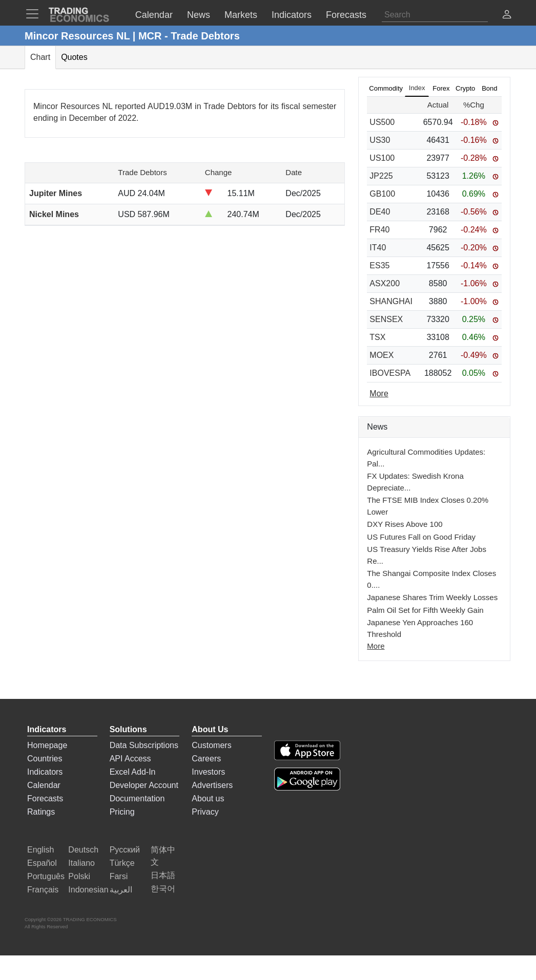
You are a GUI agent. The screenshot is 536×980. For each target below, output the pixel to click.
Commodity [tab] (386, 88)
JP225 (381, 176)
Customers (211, 745)
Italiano (81, 863)
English (40, 850)
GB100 (382, 194)
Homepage (47, 745)
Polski (79, 876)
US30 (380, 140)
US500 (382, 122)
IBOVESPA (390, 373)
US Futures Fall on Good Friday (421, 537)
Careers (206, 759)
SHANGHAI (391, 301)
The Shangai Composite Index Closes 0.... (431, 579)
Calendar (44, 785)
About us (208, 798)
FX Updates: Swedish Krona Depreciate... (415, 482)
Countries (45, 759)
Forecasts (45, 798)
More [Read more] (379, 393)
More (376, 646)
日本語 (163, 875)
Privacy (205, 812)
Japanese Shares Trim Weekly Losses (432, 597)
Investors (208, 772)
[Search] (435, 15)
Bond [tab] (489, 88)
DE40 (380, 212)
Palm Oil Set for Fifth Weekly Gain (425, 610)
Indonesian (88, 890)
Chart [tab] (40, 57)
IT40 (378, 248)
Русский (125, 850)
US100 (382, 158)
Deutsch (83, 850)
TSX (377, 337)
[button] (507, 16)
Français (43, 890)
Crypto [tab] (465, 88)
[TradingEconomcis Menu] (35, 14)
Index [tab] (417, 88)
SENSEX (386, 319)
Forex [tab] (441, 88)
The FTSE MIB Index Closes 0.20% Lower (428, 506)
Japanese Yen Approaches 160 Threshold (420, 628)
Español (42, 863)
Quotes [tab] (74, 57)
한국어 (163, 889)
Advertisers (212, 785)
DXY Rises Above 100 (405, 524)
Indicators (45, 772)
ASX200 (385, 283)
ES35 (379, 265)
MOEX (382, 355)
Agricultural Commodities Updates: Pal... (426, 458)
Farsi (119, 876)
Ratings (41, 812)
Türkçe (122, 863)
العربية (121, 890)
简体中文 (163, 856)
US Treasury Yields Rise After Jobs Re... (427, 555)
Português (46, 876)
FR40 (379, 230)
